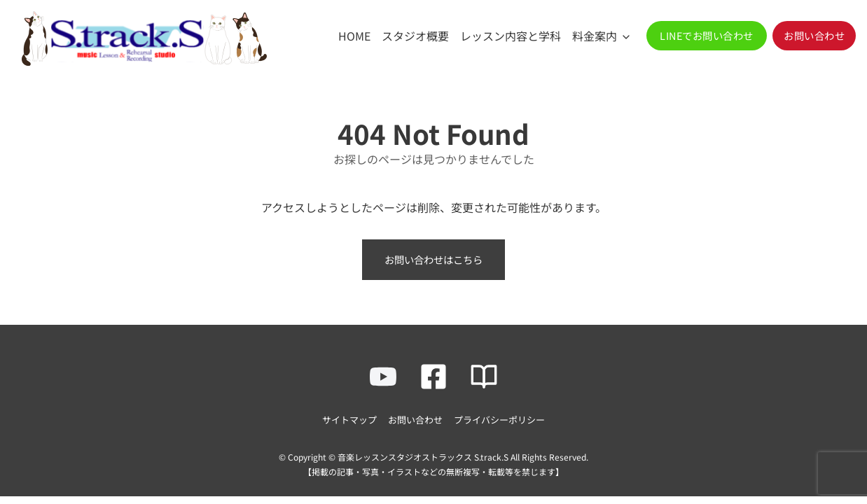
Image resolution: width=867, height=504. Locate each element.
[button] (707, 36)
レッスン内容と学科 (511, 36)
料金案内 (595, 36)
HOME (354, 36)
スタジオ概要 (415, 36)
